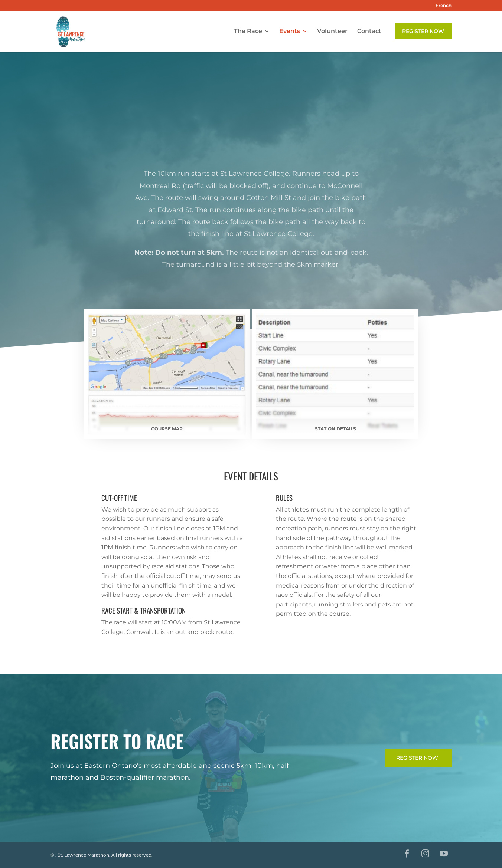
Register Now (423, 32)
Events (290, 33)
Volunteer (332, 33)
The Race (248, 33)
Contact (369, 33)
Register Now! (418, 758)
